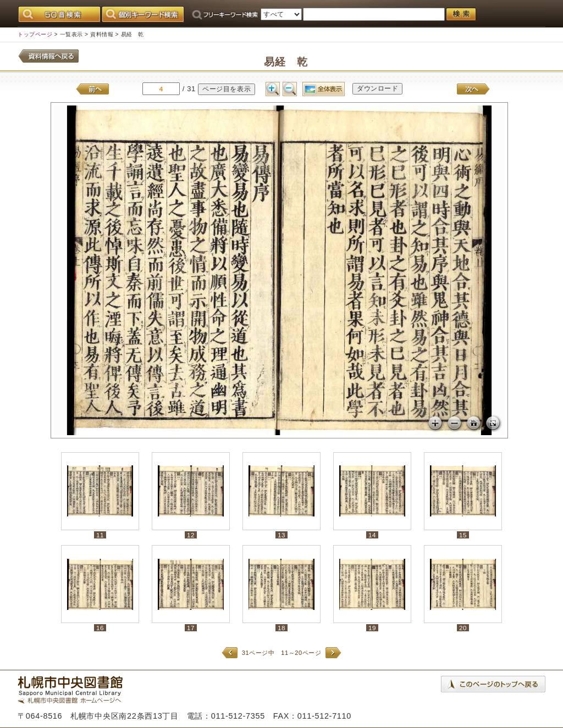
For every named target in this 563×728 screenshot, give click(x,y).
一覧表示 (71, 34)
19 (372, 628)
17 (191, 628)
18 (281, 628)
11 (100, 535)
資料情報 (102, 34)
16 (100, 628)
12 (191, 535)
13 (281, 535)
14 (372, 535)
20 (463, 628)
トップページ (35, 34)
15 (463, 535)
